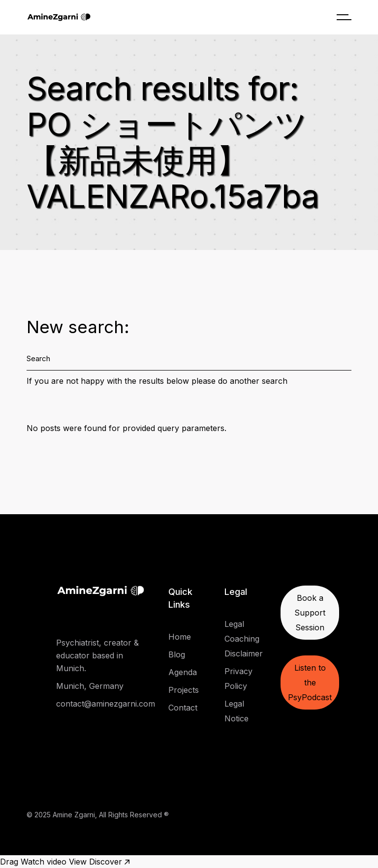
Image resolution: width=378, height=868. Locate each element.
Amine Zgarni (74, 815)
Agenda (183, 672)
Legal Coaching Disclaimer (244, 639)
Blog (177, 654)
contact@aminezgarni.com (106, 704)
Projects (184, 690)
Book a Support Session (310, 613)
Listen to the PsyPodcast (310, 682)
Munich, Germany (90, 686)
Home (180, 637)
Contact (183, 708)
